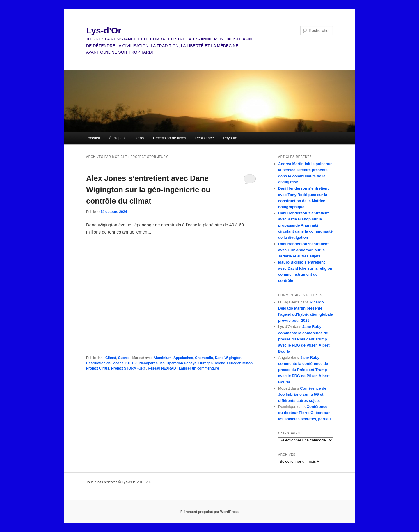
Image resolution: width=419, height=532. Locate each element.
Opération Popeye (181, 363)
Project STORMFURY (128, 368)
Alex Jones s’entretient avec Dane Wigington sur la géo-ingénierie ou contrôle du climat (148, 190)
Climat (111, 358)
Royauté (230, 138)
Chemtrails (204, 358)
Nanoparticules (152, 363)
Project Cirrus (98, 368)
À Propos (117, 138)
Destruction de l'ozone (105, 363)
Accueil (94, 138)
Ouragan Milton (240, 363)
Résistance (205, 138)
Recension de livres (169, 138)
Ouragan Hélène (212, 363)
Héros (139, 138)
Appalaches (183, 358)
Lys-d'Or (104, 30)
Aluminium (162, 358)
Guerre (124, 358)
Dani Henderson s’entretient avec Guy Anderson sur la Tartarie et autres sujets (303, 250)
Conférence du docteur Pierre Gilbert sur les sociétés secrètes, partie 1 (305, 413)
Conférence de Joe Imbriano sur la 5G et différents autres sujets (302, 394)
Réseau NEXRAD (162, 368)
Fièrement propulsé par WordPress (210, 512)
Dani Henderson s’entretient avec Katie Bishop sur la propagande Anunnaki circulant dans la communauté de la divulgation (305, 225)
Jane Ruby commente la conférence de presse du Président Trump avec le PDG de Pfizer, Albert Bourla (304, 339)
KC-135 (131, 363)
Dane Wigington (228, 358)
